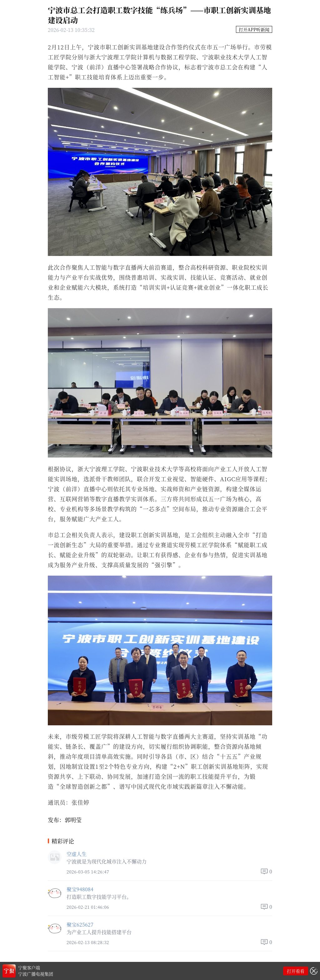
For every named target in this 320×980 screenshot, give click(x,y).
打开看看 (296, 971)
